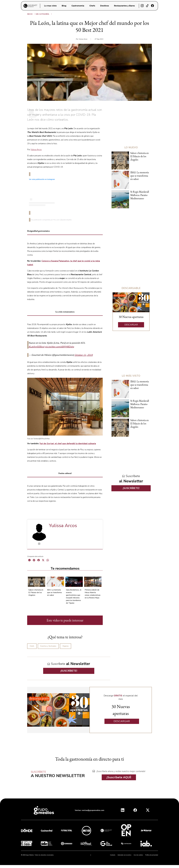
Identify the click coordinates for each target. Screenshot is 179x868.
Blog (64, 6)
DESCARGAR (131, 325)
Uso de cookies (138, 855)
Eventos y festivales (48, 646)
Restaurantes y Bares (124, 6)
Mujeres (66, 646)
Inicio (31, 14)
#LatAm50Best (36, 347)
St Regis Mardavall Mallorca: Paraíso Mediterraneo (140, 195)
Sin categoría (44, 14)
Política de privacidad (152, 855)
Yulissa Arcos (36, 150)
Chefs (92, 6)
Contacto (113, 855)
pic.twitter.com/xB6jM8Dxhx (59, 347)
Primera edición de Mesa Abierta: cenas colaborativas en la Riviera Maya (93, 594)
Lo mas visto (50, 6)
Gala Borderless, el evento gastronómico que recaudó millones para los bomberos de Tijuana (74, 596)
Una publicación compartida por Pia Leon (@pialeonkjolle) (51, 220)
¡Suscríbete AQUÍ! (119, 777)
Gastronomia (78, 6)
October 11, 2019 (84, 355)
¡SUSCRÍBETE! (69, 671)
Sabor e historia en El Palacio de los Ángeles (36, 592)
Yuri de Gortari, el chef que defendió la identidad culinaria (68, 444)
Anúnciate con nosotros (124, 855)
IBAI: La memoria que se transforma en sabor (54, 592)
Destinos (105, 6)
